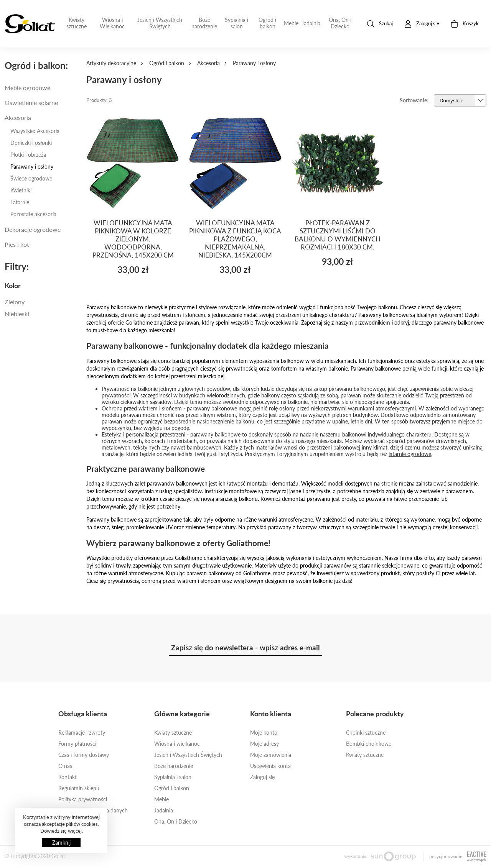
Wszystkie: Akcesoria (35, 131)
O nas (65, 766)
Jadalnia (311, 23)
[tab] (41, 286)
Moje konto (264, 733)
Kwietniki (21, 190)
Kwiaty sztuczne (77, 23)
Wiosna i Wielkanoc (112, 23)
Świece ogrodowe (31, 178)
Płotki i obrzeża (28, 155)
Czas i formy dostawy (84, 755)
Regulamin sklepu (79, 788)
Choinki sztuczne (366, 733)
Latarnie (20, 202)
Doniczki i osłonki (31, 143)
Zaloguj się (262, 777)
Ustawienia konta (270, 766)
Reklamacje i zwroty (82, 733)
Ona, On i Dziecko (340, 23)
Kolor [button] (13, 286)
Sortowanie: (414, 100)
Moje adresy (264, 744)
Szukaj (380, 24)
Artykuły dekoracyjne (111, 63)
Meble (291, 23)
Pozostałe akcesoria (33, 214)
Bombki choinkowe (369, 744)
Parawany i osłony (32, 167)
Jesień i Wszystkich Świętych (160, 23)
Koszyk (465, 24)
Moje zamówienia (271, 755)
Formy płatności (77, 744)
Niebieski (17, 314)
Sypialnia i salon (236, 23)
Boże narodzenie (204, 23)
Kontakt (68, 777)
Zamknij (61, 843)
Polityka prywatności (83, 799)
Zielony (15, 302)
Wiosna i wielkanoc (177, 744)
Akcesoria (208, 63)
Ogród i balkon (267, 23)
